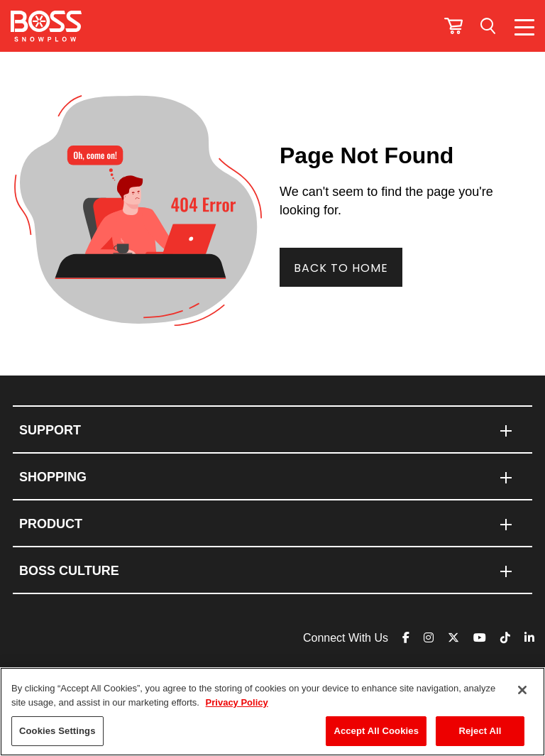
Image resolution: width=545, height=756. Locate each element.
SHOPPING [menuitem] (53, 477)
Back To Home (341, 268)
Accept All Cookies (376, 731)
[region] (272, 712)
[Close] (522, 690)
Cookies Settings (57, 731)
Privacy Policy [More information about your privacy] (237, 702)
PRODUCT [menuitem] (51, 524)
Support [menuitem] (50, 430)
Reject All (480, 731)
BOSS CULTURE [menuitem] (69, 571)
